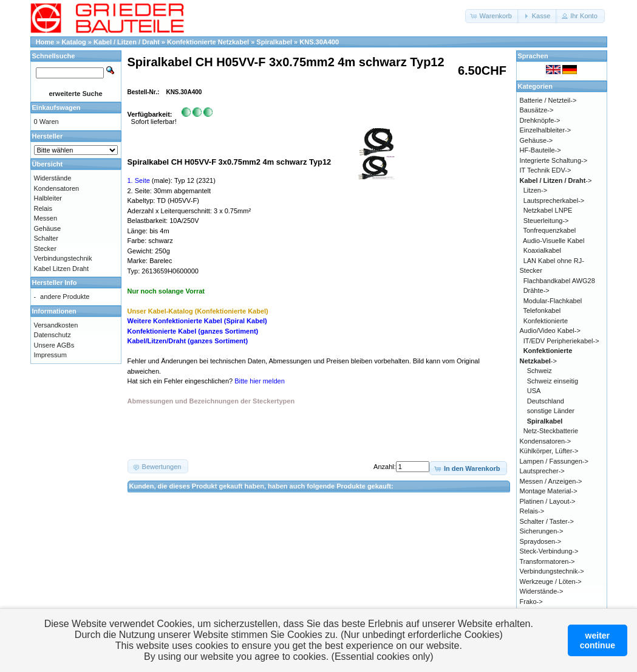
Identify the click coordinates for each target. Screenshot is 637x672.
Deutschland (546, 401)
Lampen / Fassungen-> (554, 461)
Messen (46, 218)
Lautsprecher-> (542, 471)
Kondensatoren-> (546, 441)
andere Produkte (65, 297)
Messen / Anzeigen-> (551, 481)
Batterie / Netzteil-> (548, 100)
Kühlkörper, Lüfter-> (549, 451)
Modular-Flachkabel (553, 301)
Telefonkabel (542, 310)
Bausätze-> (537, 110)
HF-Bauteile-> (540, 150)
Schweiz (540, 371)
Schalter (46, 238)
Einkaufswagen (56, 108)
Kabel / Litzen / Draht (127, 42)
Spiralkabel (274, 42)
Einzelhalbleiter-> (546, 130)
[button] (492, 16)
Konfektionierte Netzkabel (208, 42)
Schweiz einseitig (553, 381)
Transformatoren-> (547, 561)
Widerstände (53, 178)
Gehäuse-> (537, 140)
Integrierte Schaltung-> (554, 160)
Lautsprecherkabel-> (554, 201)
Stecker (45, 249)
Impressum (50, 355)
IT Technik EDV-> (546, 170)
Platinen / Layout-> (548, 501)
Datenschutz (53, 335)
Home (45, 42)
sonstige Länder (551, 411)
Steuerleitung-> (546, 221)
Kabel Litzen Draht (62, 269)
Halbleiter (48, 198)
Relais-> (532, 511)
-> (556, 180)
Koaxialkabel (542, 250)
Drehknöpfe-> (540, 120)
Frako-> (531, 602)
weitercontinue (598, 640)
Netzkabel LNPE (548, 210)
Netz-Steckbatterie (551, 431)
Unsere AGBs (54, 345)
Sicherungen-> (542, 531)
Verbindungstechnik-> (552, 571)
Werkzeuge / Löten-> (551, 581)
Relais (43, 208)
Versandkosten (56, 325)
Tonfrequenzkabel (549, 230)
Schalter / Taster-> (547, 521)
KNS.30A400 (319, 42)
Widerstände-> (542, 591)
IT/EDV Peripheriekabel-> (561, 341)
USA (534, 391)
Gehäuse (48, 228)
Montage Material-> (549, 491)
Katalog (73, 42)
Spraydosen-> (541, 541)
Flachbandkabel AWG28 (559, 281)
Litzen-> (535, 190)
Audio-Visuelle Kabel (554, 241)
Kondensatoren (57, 188)
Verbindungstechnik (63, 258)
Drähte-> (537, 290)
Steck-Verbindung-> (549, 551)
